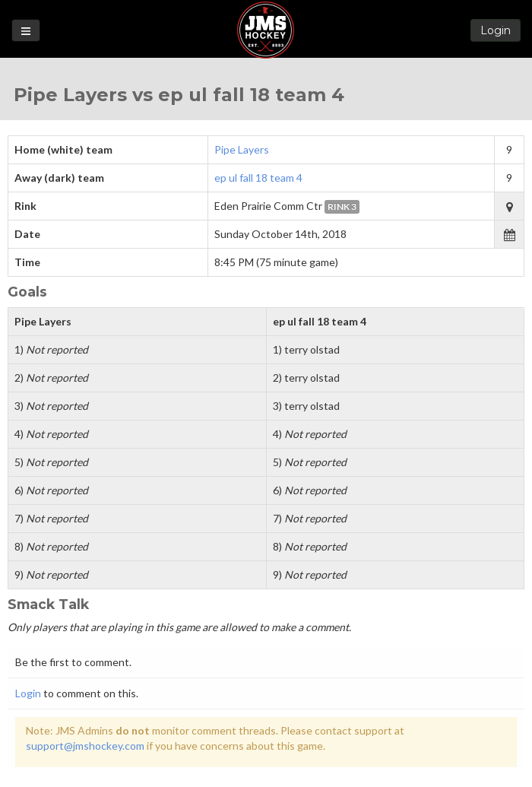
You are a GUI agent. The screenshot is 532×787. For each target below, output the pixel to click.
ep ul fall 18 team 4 (258, 178)
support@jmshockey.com (85, 746)
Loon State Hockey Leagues (266, 30)
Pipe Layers (242, 149)
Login (496, 30)
